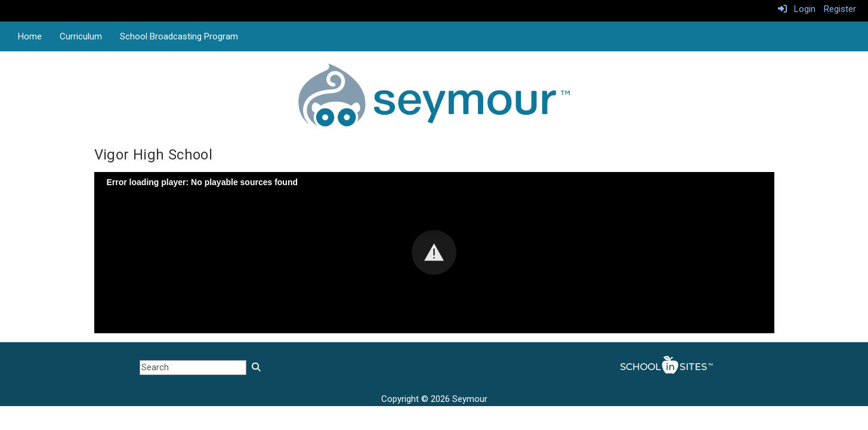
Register (840, 9)
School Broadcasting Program (179, 36)
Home (30, 36)
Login (797, 9)
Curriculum (81, 36)
